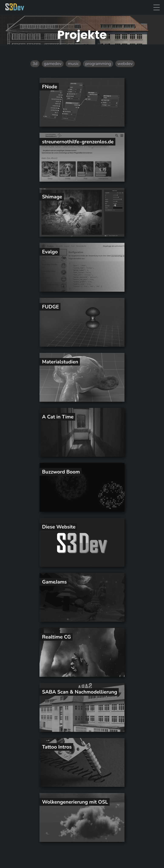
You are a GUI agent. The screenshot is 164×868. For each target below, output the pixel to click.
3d (35, 64)
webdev (125, 64)
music (73, 64)
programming (98, 64)
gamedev (53, 64)
